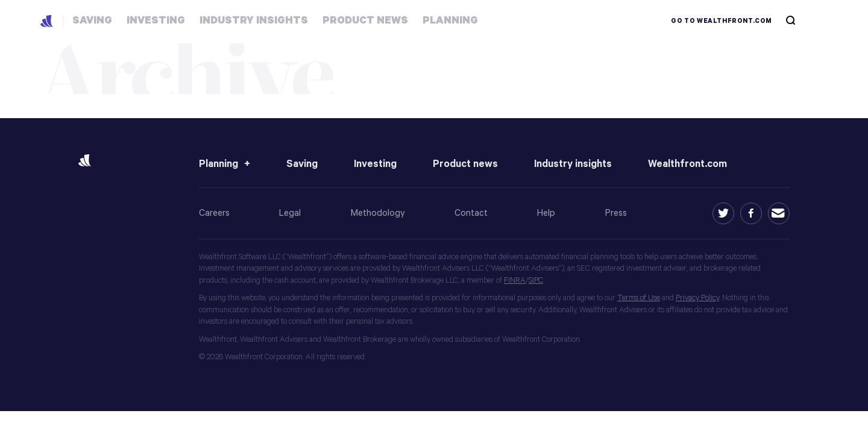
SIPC (536, 281)
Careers (214, 213)
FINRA (515, 281)
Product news (465, 164)
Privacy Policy (697, 298)
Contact (471, 213)
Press (616, 213)
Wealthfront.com (687, 164)
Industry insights (573, 164)
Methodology (378, 213)
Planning (219, 164)
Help (546, 213)
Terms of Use (639, 298)
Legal (290, 213)
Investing (375, 164)
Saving (302, 164)
